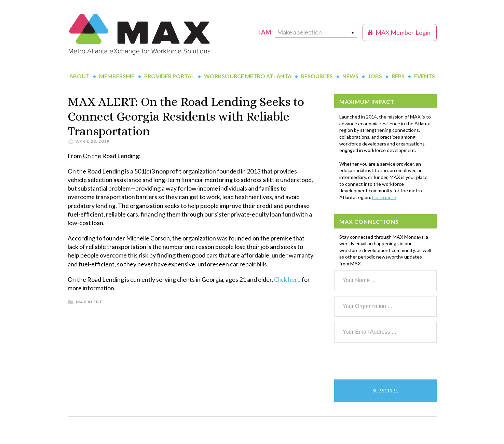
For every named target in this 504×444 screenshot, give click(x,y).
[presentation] (386, 361)
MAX (139, 34)
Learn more (384, 197)
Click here (287, 279)
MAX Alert (89, 302)
